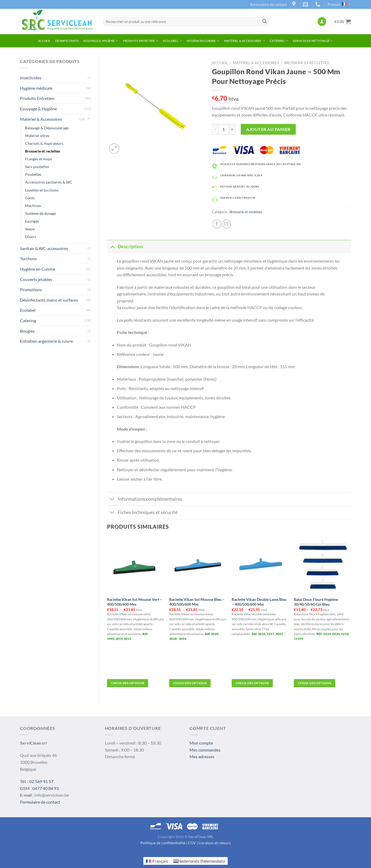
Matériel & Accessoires (245, 41)
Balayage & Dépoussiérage (47, 128)
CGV (192, 843)
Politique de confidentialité (163, 843)
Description (125, 246)
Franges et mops (39, 159)
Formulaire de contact (269, 4)
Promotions (31, 289)
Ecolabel (172, 41)
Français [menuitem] (160, 861)
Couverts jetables (36, 279)
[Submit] (265, 22)
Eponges (32, 221)
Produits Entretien (141, 41)
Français (339, 4)
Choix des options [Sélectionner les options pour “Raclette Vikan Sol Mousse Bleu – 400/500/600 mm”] (190, 683)
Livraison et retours (215, 843)
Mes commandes (205, 750)
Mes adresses (202, 756)
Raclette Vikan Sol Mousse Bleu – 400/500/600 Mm (197, 602)
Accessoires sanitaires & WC (49, 182)
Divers (31, 237)
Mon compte (201, 743)
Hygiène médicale (36, 88)
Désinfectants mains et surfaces (49, 300)
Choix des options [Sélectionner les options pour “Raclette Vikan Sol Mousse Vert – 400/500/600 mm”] (128, 683)
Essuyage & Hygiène (101, 41)
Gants (30, 198)
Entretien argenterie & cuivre (46, 341)
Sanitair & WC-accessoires (44, 248)
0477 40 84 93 (46, 788)
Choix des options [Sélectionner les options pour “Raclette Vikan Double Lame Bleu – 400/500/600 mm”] (252, 683)
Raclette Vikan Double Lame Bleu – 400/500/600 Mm (259, 602)
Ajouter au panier (268, 129)
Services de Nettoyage (313, 41)
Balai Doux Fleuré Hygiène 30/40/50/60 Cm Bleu (316, 602)
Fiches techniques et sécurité (142, 513)
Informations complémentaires (145, 499)
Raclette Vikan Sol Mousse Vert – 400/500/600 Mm (135, 602)
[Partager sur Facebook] (217, 224)
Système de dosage (40, 213)
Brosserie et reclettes (43, 151)
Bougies (27, 331)
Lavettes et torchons (42, 190)
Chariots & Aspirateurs (44, 143)
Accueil (44, 41)
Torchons (28, 258)
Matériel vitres (37, 136)
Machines (33, 206)
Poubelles (33, 174)
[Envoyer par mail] (226, 224)
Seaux (30, 229)
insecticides (31, 78)
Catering (279, 41)
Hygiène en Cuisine (203, 41)
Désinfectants (67, 41)
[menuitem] (157, 861)
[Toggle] (89, 119)
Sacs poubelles (37, 167)
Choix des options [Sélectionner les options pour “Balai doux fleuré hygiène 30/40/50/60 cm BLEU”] (315, 683)
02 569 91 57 (41, 781)
